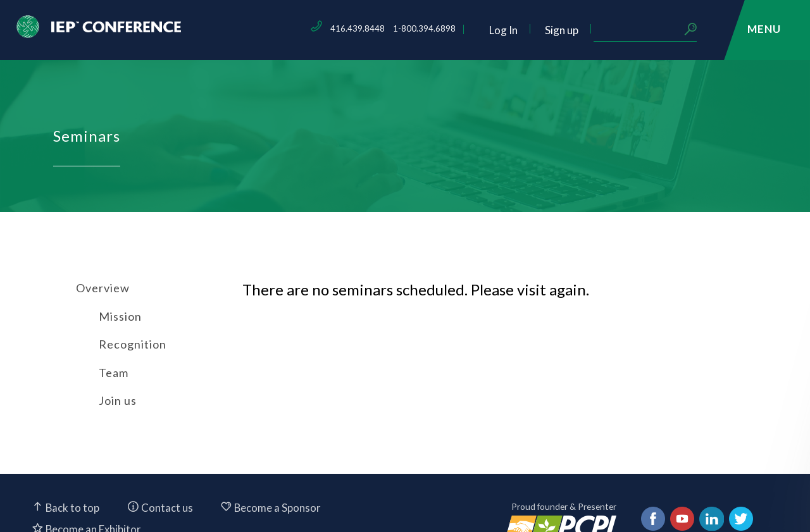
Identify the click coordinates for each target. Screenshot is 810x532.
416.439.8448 (445, 28)
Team (114, 373)
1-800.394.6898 (512, 28)
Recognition (133, 344)
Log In (591, 30)
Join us (118, 400)
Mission (120, 316)
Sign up (649, 30)
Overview (103, 288)
